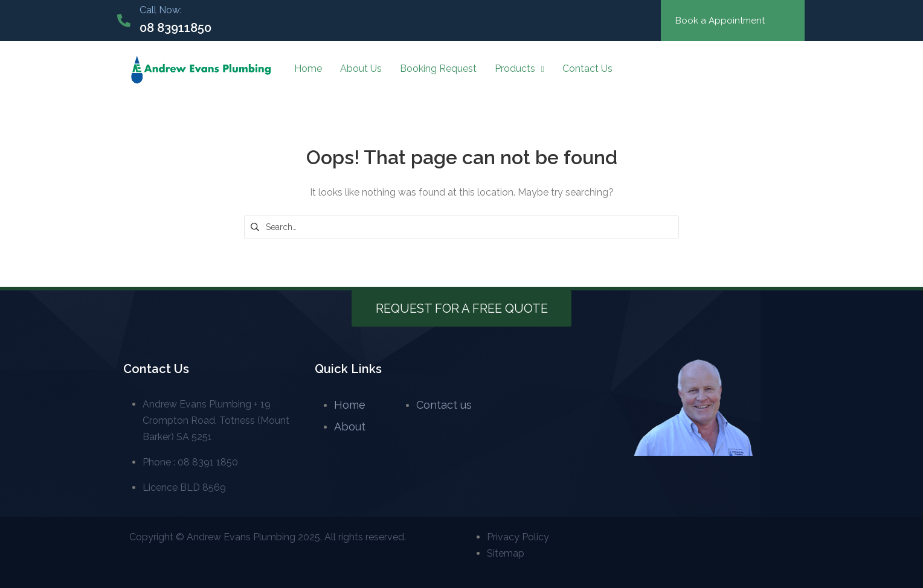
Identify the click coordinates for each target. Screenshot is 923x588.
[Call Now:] (124, 21)
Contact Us (587, 69)
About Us (361, 69)
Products (519, 69)
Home (308, 69)
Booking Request (438, 69)
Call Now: (161, 10)
